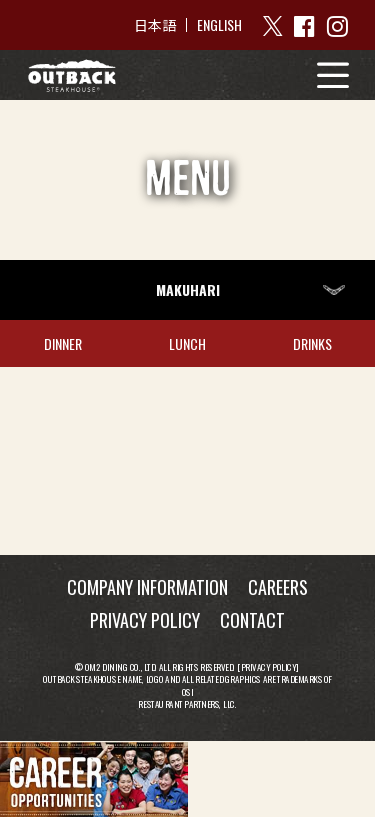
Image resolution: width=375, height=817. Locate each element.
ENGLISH (219, 24)
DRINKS (312, 343)
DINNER (63, 343)
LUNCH (187, 343)
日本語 (155, 25)
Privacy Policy (269, 666)
